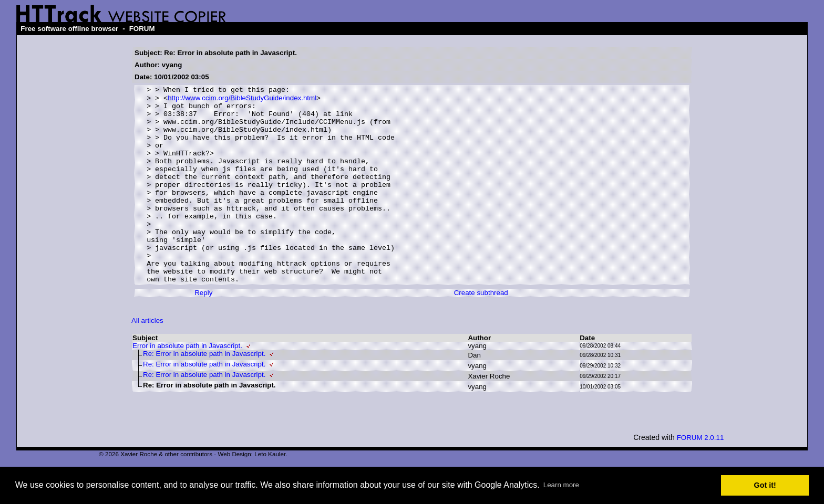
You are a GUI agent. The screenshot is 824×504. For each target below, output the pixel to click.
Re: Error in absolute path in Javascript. (204, 392)
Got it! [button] (765, 485)
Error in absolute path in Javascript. (187, 385)
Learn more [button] (561, 485)
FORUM (142, 29)
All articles (147, 359)
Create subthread (481, 332)
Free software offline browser (69, 29)
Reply (203, 332)
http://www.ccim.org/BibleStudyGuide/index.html (242, 101)
